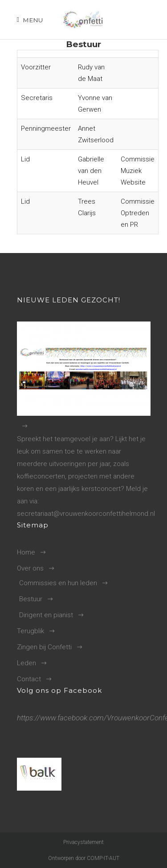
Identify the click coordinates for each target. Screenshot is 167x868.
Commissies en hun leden (58, 583)
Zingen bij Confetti (44, 647)
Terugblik (31, 631)
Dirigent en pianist (46, 615)
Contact (29, 679)
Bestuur (31, 599)
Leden (26, 663)
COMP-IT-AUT (103, 858)
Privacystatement (83, 842)
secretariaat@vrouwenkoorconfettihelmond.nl (86, 514)
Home (26, 552)
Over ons (30, 568)
